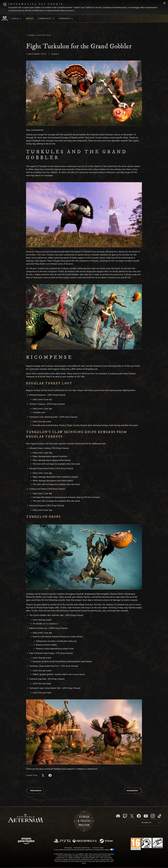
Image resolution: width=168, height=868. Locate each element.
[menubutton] (150, 823)
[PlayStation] (62, 841)
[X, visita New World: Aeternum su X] (132, 816)
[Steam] (106, 841)
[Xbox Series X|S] (85, 841)
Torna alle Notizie (39, 35)
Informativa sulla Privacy (82, 848)
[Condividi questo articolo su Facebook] (50, 775)
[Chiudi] (164, 3)
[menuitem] (17, 19)
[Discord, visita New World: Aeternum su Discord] (118, 816)
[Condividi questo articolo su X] (43, 775)
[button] (84, 93)
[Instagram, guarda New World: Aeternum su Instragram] (153, 816)
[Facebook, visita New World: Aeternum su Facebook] (139, 816)
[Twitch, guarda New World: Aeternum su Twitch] (125, 816)
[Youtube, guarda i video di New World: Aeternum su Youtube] (146, 816)
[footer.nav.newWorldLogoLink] (26, 818)
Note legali (68, 848)
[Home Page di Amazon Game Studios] (26, 841)
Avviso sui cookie (98, 848)
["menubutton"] (17, 19)
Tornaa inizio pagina (84, 821)
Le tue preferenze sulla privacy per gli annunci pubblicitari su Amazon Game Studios (84, 849)
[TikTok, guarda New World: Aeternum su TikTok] (159, 816)
